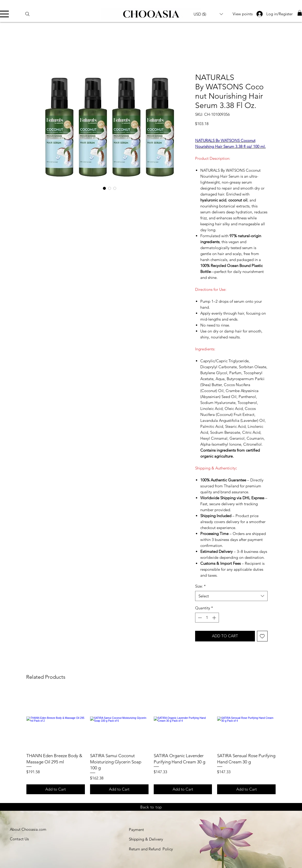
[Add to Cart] (56, 789)
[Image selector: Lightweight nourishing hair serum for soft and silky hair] (115, 188)
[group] (151, 742)
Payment (136, 830)
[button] (208, 14)
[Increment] (215, 618)
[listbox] (208, 14)
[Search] (30, 14)
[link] (300, 13)
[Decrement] (199, 618)
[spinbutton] (207, 618)
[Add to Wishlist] (262, 636)
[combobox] (231, 596)
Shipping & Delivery (146, 839)
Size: (200, 586)
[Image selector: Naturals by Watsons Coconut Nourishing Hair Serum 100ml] (105, 188)
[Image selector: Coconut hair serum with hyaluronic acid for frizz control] (110, 188)
